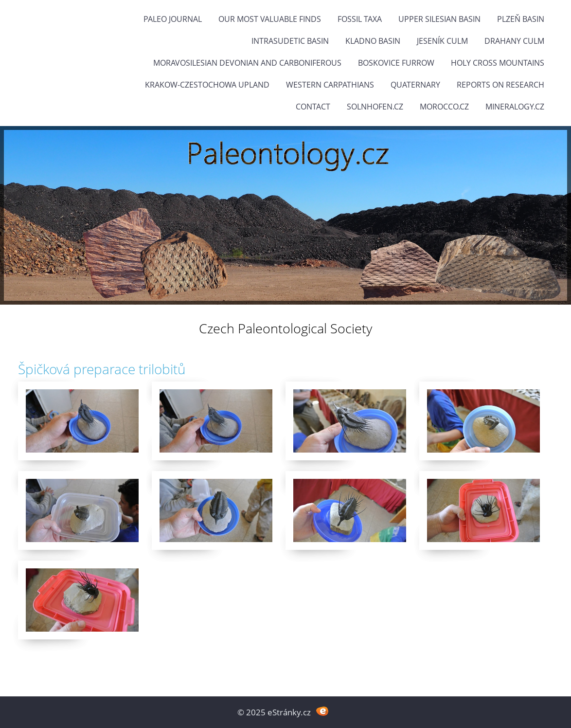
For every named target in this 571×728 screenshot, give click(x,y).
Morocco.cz (444, 107)
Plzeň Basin (521, 19)
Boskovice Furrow (396, 63)
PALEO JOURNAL (173, 19)
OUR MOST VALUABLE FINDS (270, 19)
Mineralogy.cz (515, 107)
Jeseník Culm (442, 41)
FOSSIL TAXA (360, 19)
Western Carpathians (330, 85)
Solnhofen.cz (375, 107)
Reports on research (500, 85)
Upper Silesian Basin (439, 19)
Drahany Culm (514, 41)
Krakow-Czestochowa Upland (207, 85)
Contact (313, 107)
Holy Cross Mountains (498, 63)
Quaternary (415, 85)
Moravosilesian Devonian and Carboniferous (247, 63)
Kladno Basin (373, 41)
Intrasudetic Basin (290, 41)
